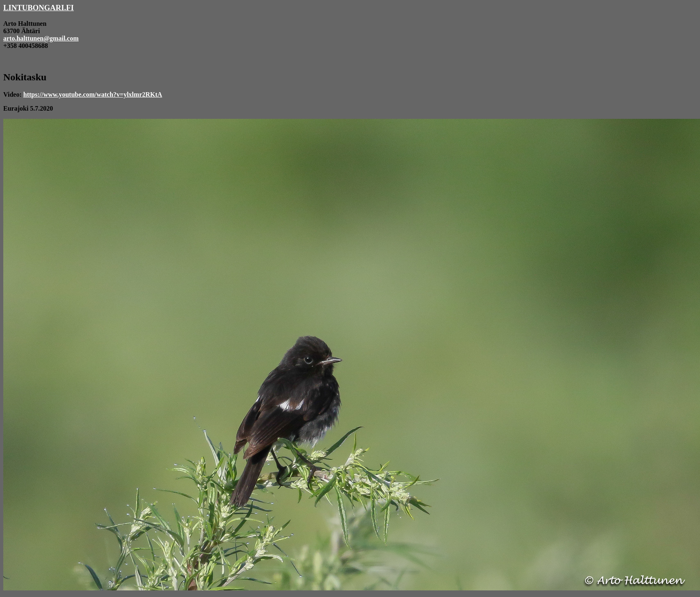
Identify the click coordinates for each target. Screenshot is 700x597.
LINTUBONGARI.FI (39, 8)
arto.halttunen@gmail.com (41, 38)
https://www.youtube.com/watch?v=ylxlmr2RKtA (93, 94)
